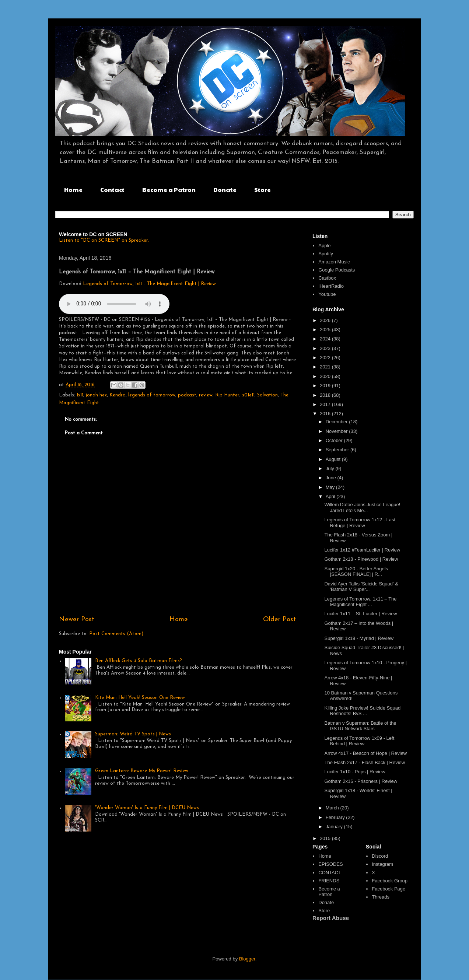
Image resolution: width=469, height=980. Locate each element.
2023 (326, 348)
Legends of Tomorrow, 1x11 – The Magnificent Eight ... (360, 602)
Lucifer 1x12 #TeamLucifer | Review (362, 550)
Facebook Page (388, 889)
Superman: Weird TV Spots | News (133, 734)
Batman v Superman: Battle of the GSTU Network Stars (360, 726)
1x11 (80, 395)
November (337, 431)
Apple (324, 246)
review (206, 395)
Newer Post (77, 619)
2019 (326, 386)
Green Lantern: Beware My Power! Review (142, 771)
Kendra (118, 395)
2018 (326, 395)
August (334, 459)
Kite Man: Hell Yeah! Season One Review (140, 698)
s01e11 (248, 395)
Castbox (327, 278)
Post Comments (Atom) (116, 634)
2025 (326, 330)
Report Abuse (331, 918)
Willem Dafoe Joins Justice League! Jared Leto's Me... (362, 507)
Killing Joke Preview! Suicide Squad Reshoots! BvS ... (362, 711)
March (333, 808)
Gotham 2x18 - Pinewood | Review (361, 559)
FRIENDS (329, 881)
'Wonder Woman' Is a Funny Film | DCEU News (147, 808)
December (337, 422)
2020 (326, 376)
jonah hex (96, 395)
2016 (326, 414)
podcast (187, 395)
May (331, 487)
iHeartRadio (331, 286)
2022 (326, 358)
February (336, 817)
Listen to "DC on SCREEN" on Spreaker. (104, 240)
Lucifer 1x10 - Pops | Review (355, 772)
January (335, 827)
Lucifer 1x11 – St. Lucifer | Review (360, 614)
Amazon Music (334, 262)
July (331, 468)
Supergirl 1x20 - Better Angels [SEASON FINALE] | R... (356, 572)
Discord (380, 856)
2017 (326, 404)
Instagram (382, 864)
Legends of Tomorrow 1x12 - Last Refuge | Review (360, 523)
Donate (225, 190)
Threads (381, 897)
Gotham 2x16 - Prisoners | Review (361, 781)
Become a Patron (169, 190)
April (331, 496)
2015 (326, 838)
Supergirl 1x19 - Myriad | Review (359, 638)
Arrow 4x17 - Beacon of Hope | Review (365, 753)
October (335, 440)
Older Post (279, 619)
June (332, 478)
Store (262, 190)
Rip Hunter (227, 395)
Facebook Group (390, 881)
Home (73, 190)
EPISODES (330, 864)
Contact (112, 190)
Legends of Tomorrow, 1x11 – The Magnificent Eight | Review (149, 284)
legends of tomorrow (152, 395)
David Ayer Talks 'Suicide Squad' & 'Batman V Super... (361, 587)
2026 (326, 320)
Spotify (326, 254)
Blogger (247, 959)
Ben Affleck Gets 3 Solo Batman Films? (139, 661)
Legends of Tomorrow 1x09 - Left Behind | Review (359, 741)
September (338, 450)
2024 (326, 339)
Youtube (327, 294)
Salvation (267, 395)
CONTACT (330, 873)
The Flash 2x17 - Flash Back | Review (365, 762)
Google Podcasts (337, 270)
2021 (326, 367)
